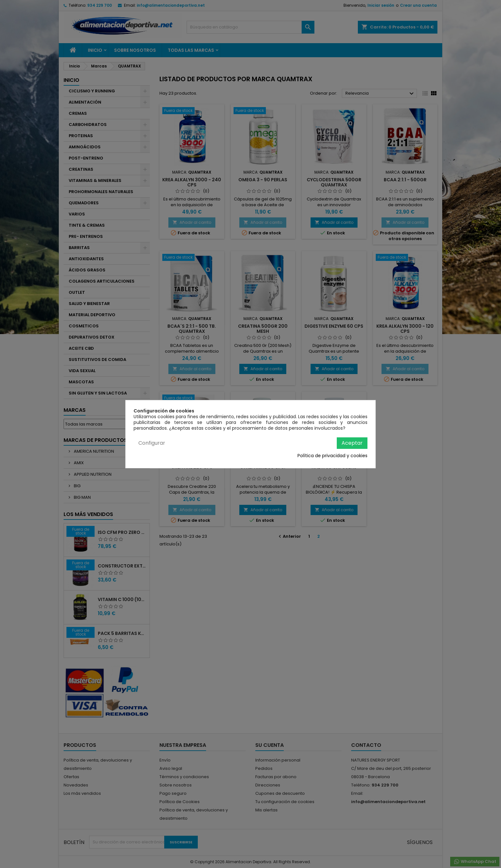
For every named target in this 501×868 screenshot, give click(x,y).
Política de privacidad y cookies (332, 456)
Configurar (152, 443)
